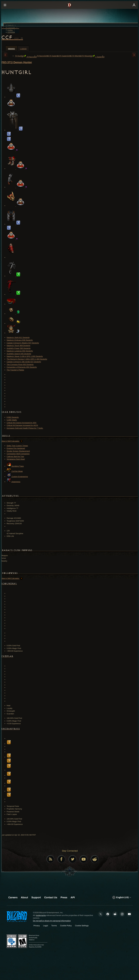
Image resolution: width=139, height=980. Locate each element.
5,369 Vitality (12, 420)
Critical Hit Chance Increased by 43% (21, 423)
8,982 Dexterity (13, 417)
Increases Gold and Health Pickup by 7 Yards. (25, 428)
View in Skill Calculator (12, 441)
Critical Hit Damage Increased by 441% (22, 425)
